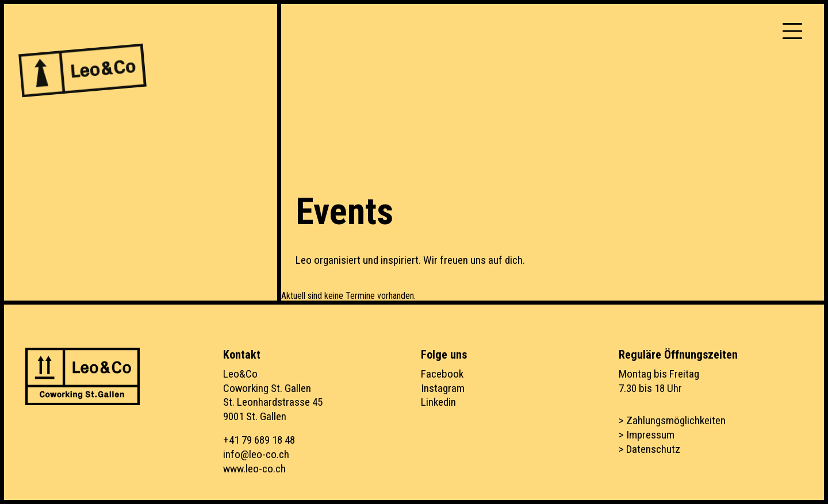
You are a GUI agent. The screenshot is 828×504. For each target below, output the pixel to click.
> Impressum (647, 435)
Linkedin (438, 402)
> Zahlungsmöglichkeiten (672, 420)
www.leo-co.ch (254, 469)
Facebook (442, 374)
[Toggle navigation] (792, 31)
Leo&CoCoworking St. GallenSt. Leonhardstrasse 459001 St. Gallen (273, 395)
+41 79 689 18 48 (259, 440)
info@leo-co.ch (256, 454)
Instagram (443, 388)
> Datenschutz (649, 449)
